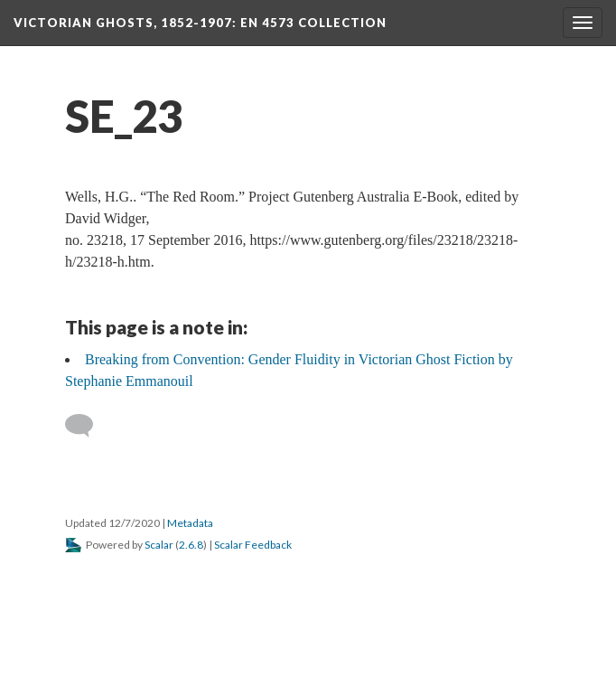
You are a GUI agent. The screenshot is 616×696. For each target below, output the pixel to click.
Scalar (159, 545)
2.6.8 (191, 545)
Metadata (190, 523)
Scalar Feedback (253, 545)
